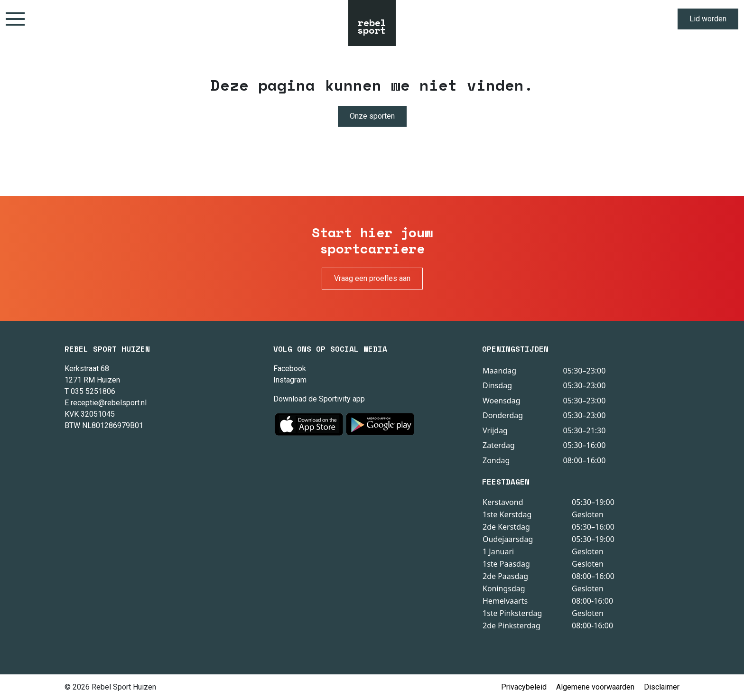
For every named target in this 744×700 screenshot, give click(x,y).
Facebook (290, 369)
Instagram (290, 380)
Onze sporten (372, 116)
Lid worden (708, 19)
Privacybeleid (524, 687)
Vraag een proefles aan (372, 278)
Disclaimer (662, 687)
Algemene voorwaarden (595, 687)
